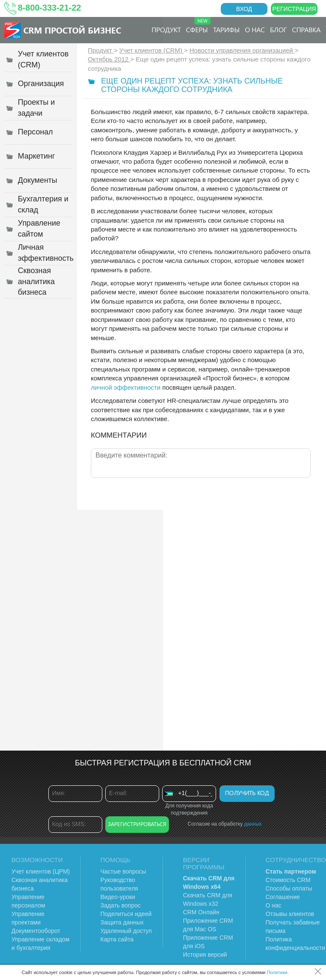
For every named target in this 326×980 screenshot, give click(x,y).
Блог (278, 29)
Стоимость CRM (288, 880)
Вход (244, 9)
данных (253, 824)
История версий (205, 955)
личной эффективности (126, 387)
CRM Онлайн (201, 912)
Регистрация (294, 9)
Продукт (166, 29)
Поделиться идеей (126, 914)
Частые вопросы (124, 871)
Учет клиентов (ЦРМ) (41, 871)
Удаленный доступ (126, 931)
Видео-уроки (118, 897)
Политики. (278, 972)
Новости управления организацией (242, 50)
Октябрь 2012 (109, 59)
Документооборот (36, 931)
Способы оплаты (289, 888)
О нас (255, 29)
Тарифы (226, 29)
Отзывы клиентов (290, 914)
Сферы (198, 25)
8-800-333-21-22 (49, 8)
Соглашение (283, 897)
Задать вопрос (121, 905)
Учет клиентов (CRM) (152, 50)
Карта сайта (117, 939)
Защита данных (122, 922)
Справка (306, 29)
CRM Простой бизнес (72, 30)
